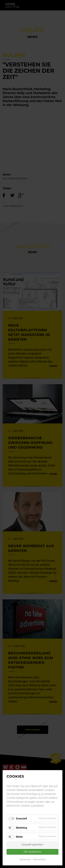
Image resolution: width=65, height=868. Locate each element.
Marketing (21, 828)
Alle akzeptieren (32, 852)
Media (19, 837)
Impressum (25, 859)
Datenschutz (39, 859)
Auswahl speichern (33, 845)
